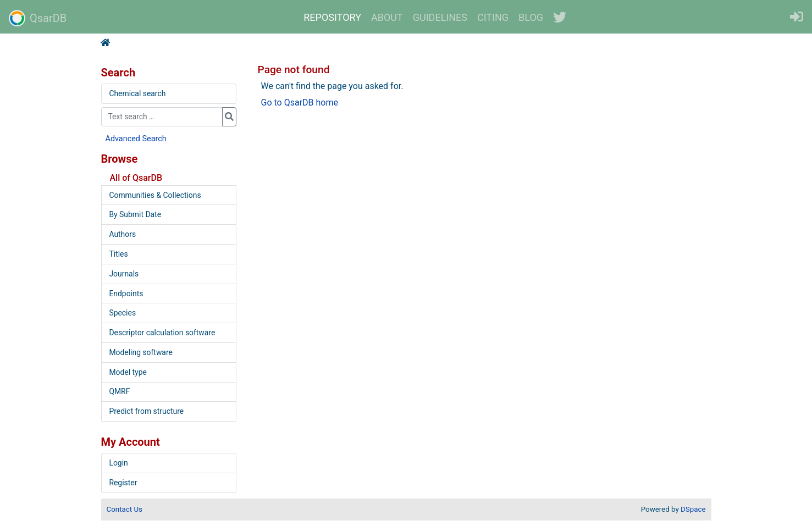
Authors (122, 234)
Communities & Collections (155, 195)
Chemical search (137, 93)
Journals (124, 274)
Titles (118, 254)
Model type (128, 372)
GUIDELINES (440, 17)
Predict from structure (146, 411)
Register (123, 483)
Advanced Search (136, 139)
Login (118, 463)
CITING (493, 17)
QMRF (119, 391)
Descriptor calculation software (162, 333)
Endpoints (126, 294)
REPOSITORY (332, 17)
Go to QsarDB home (300, 103)
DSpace (693, 509)
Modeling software (140, 352)
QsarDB (38, 18)
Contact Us (125, 509)
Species (122, 313)
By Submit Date (135, 214)
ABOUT (387, 17)
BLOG (531, 17)
